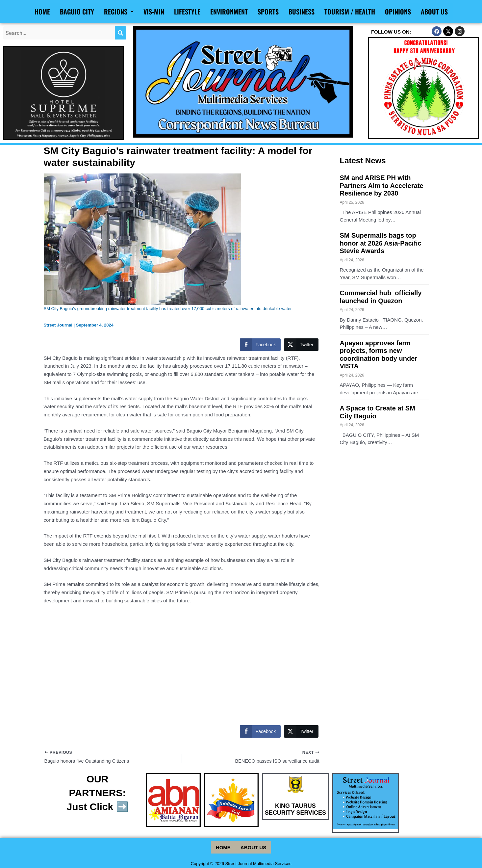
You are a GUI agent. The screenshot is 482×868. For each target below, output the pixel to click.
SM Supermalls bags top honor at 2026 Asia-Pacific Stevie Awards (381, 245)
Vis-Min (154, 12)
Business (302, 12)
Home (42, 12)
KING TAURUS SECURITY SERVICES (295, 811)
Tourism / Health (350, 12)
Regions (119, 12)
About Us (434, 12)
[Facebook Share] (260, 345)
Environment (229, 12)
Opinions (398, 12)
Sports (268, 12)
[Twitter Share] (301, 345)
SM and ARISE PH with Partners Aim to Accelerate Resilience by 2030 (382, 186)
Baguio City (77, 12)
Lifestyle (187, 12)
